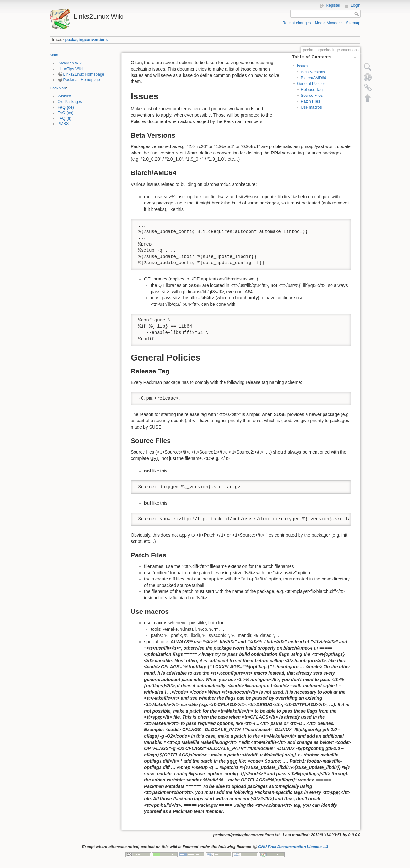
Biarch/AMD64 (313, 78)
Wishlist (64, 96)
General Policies (311, 84)
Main (54, 55)
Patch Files (311, 101)
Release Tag (312, 90)
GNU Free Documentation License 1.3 (293, 847)
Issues (303, 66)
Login (356, 5)
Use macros (311, 107)
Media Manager (328, 23)
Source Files (312, 96)
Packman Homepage (82, 80)
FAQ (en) (66, 113)
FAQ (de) (66, 107)
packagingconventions (87, 40)
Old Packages (70, 102)
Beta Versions (313, 72)
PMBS (63, 124)
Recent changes (297, 23)
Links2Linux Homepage (84, 74)
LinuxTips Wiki (70, 69)
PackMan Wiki (70, 63)
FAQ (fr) (65, 118)
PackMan (58, 88)
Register (333, 5)
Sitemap (353, 23)
